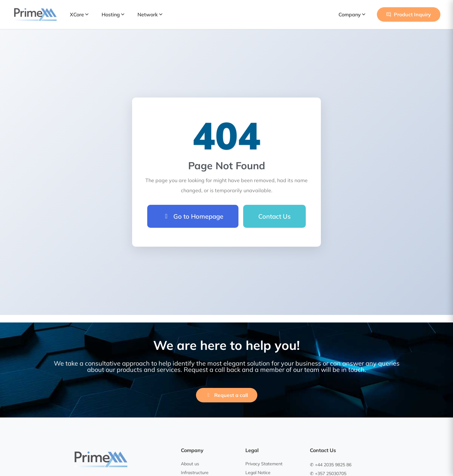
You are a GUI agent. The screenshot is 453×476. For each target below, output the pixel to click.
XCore (79, 14)
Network (150, 14)
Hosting (113, 14)
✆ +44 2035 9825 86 (331, 465)
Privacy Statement (264, 464)
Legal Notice (258, 473)
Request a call (227, 395)
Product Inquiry (409, 14)
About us (190, 464)
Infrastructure (195, 473)
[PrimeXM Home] (35, 14)
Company (352, 14)
